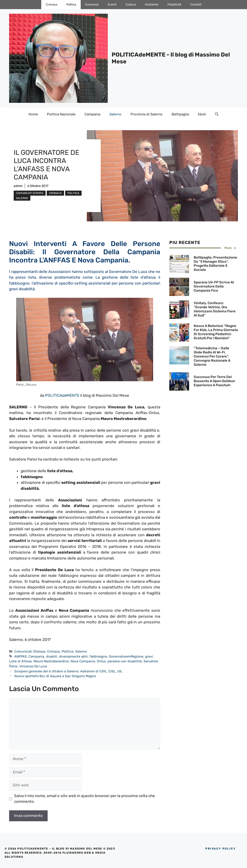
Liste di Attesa (20, 661)
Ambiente (152, 4)
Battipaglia (180, 114)
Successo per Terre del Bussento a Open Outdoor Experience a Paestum (214, 381)
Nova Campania (83, 661)
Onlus (101, 661)
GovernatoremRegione (126, 656)
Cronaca (51, 4)
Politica (71, 4)
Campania (92, 114)
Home (33, 114)
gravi (149, 656)
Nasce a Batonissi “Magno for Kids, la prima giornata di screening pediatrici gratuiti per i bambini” (216, 332)
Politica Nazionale (61, 114)
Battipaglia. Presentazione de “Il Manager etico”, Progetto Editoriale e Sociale (215, 264)
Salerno (115, 114)
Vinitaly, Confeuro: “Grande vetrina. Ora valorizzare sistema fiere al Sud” (215, 309)
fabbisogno (98, 656)
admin (18, 186)
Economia (92, 4)
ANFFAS (21, 656)
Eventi (112, 4)
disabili (52, 656)
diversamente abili (73, 656)
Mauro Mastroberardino (51, 661)
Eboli (202, 114)
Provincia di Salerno (147, 114)
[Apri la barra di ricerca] (217, 114)
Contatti (196, 4)
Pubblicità (174, 4)
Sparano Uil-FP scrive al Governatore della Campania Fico (214, 286)
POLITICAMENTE (62, 395)
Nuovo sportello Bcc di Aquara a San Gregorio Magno (55, 676)
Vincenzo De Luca (33, 666)
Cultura (131, 4)
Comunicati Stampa (30, 193)
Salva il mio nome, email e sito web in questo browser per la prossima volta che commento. (85, 799)
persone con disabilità (125, 661)
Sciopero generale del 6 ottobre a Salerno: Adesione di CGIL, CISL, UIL (68, 671)
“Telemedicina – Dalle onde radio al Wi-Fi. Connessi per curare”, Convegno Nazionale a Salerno (212, 356)
